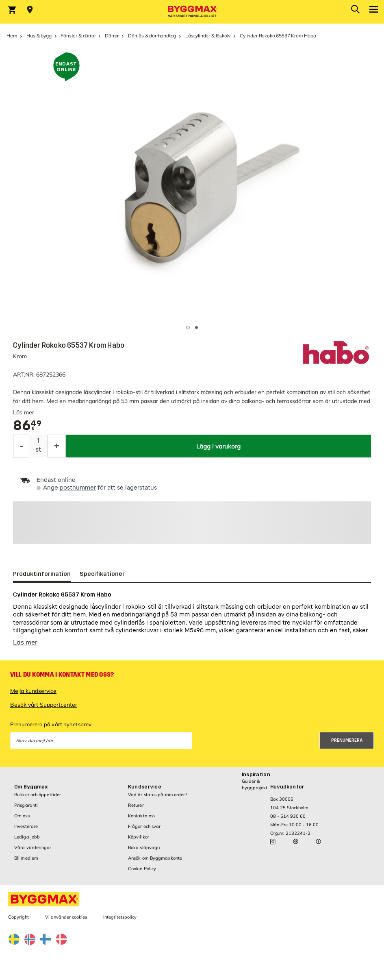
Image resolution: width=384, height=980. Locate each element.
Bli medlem (26, 858)
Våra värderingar (33, 847)
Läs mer (24, 412)
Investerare (26, 826)
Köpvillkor (139, 837)
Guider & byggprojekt (255, 784)
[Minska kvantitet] (21, 446)
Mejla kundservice (33, 691)
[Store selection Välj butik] (30, 10)
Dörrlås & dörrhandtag (152, 36)
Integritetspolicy (120, 917)
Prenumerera (347, 740)
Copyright (18, 917)
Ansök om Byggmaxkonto (155, 858)
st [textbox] (38, 449)
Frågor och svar (144, 826)
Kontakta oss (142, 816)
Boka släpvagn (144, 847)
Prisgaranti (26, 805)
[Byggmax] (192, 12)
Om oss (22, 816)
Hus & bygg (39, 36)
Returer (136, 805)
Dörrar (112, 36)
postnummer (78, 488)
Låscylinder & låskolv (208, 36)
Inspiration (256, 775)
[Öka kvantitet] (57, 446)
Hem (12, 36)
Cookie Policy (142, 869)
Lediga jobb (27, 837)
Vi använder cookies (66, 917)
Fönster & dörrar (78, 36)
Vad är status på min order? (158, 795)
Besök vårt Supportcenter (44, 705)
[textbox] (27, 426)
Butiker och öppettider (38, 795)
